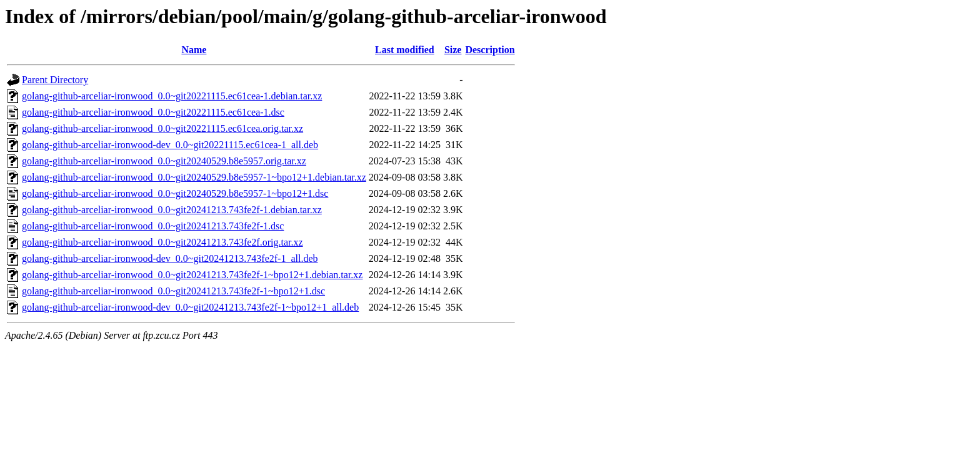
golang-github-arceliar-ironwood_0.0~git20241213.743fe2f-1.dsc (153, 226)
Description (490, 50)
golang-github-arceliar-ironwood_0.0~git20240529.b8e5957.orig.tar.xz (164, 161)
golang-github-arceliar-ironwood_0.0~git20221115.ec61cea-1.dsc (153, 112)
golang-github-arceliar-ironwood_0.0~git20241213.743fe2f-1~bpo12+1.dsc (173, 291)
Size (453, 50)
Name (194, 50)
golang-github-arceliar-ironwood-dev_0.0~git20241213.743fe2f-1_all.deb (170, 258)
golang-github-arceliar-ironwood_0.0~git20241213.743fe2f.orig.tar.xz (162, 242)
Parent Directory (55, 80)
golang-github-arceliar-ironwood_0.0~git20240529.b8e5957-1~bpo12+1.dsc (175, 193)
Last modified (405, 50)
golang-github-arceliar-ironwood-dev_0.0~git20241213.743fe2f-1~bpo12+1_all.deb (190, 307)
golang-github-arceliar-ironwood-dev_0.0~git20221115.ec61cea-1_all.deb (170, 145)
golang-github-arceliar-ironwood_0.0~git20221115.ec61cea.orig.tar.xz (162, 128)
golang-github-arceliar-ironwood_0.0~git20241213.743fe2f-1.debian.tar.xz (172, 210)
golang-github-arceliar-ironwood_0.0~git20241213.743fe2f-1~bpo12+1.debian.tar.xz (192, 275)
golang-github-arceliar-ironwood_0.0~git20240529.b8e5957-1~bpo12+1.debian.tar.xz (194, 177)
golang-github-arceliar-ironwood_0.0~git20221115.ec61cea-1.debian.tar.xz (172, 96)
